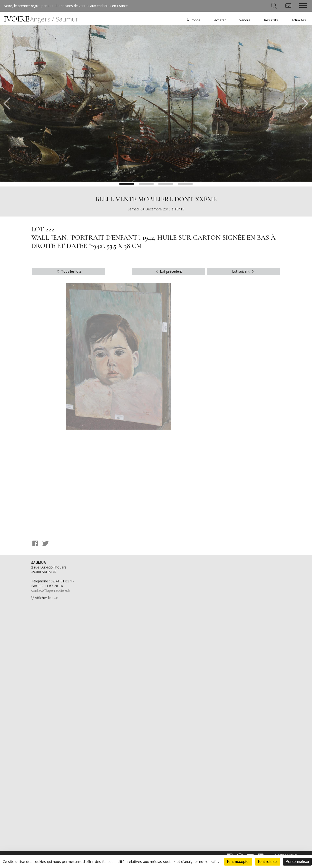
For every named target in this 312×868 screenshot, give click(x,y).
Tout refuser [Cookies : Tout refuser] (268, 862)
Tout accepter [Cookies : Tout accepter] (238, 862)
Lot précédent (169, 271)
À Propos (194, 20)
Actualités (299, 20)
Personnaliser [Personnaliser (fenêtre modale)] (297, 862)
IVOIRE (41, 19)
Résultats (271, 20)
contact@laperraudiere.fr (51, 590)
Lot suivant (244, 271)
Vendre (245, 20)
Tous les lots (69, 271)
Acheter (220, 20)
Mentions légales (286, 855)
